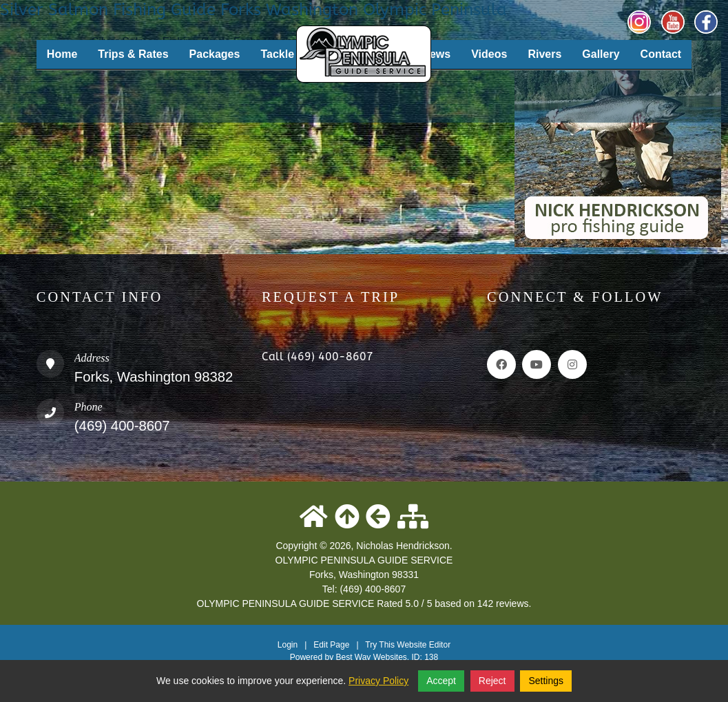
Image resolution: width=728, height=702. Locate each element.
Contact (661, 54)
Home (62, 54)
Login (288, 645)
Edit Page (332, 645)
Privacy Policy (378, 681)
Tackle (277, 54)
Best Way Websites (371, 657)
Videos (489, 54)
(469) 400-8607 (122, 426)
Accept (441, 681)
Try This (380, 645)
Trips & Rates (133, 54)
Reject (492, 681)
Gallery (601, 54)
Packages (215, 54)
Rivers (544, 54)
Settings (546, 681)
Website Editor (424, 645)
